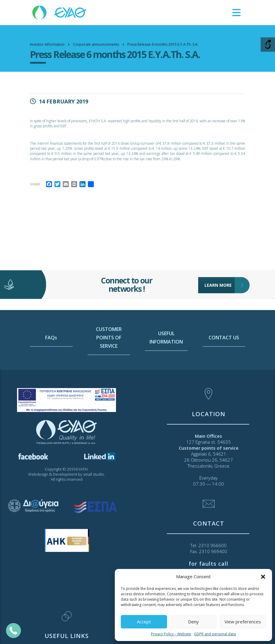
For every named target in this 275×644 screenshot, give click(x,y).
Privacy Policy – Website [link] (171, 634)
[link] (60, 12)
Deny (193, 622)
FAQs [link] (51, 359)
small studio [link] (94, 474)
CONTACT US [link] (224, 359)
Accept (144, 622)
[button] (263, 577)
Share (35, 184)
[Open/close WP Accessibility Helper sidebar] (268, 45)
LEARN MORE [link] (220, 275)
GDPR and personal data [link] (215, 634)
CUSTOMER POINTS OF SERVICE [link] (109, 359)
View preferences (243, 622)
